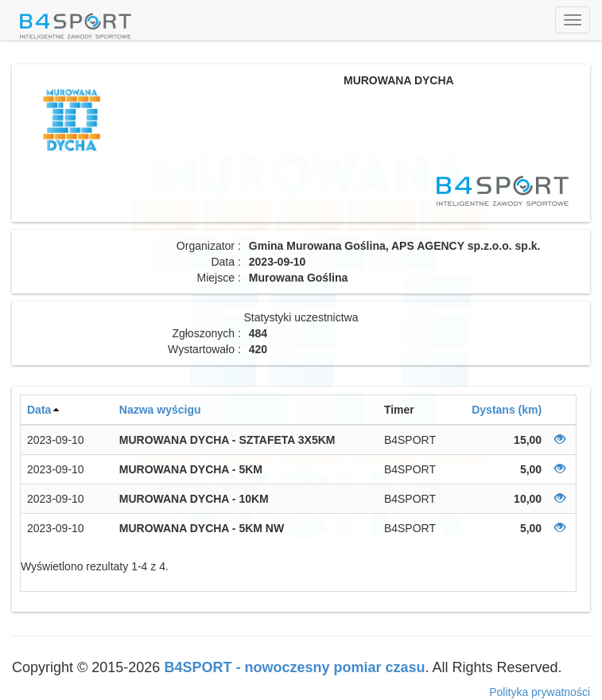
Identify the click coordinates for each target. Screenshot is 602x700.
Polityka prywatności (540, 692)
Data (39, 410)
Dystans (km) (507, 410)
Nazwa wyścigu (160, 410)
